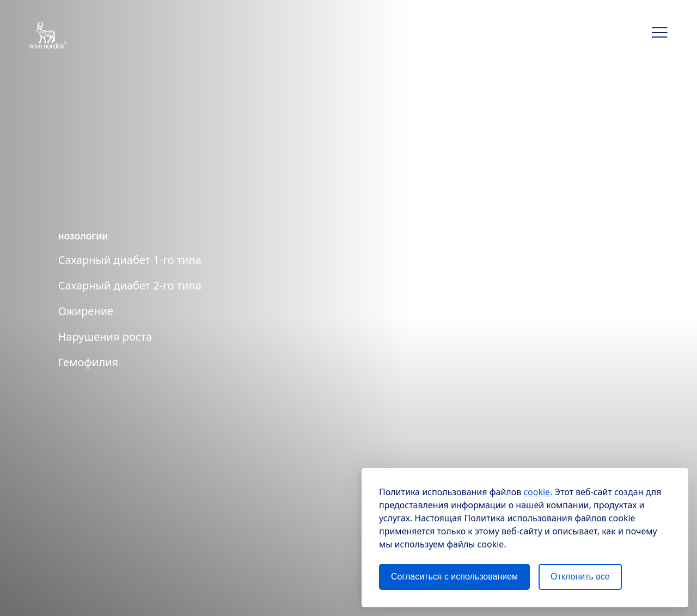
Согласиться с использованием (454, 577)
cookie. (538, 492)
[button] (660, 33)
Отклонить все (580, 577)
